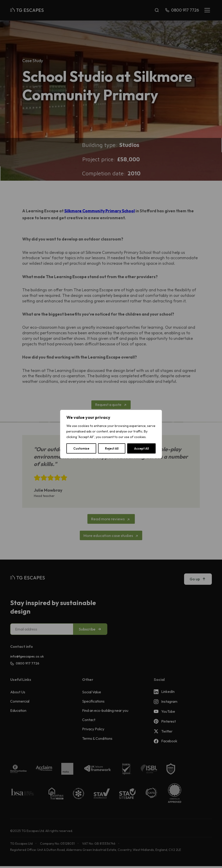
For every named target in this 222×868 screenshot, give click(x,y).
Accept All (141, 448)
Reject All (112, 448)
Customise (81, 448)
